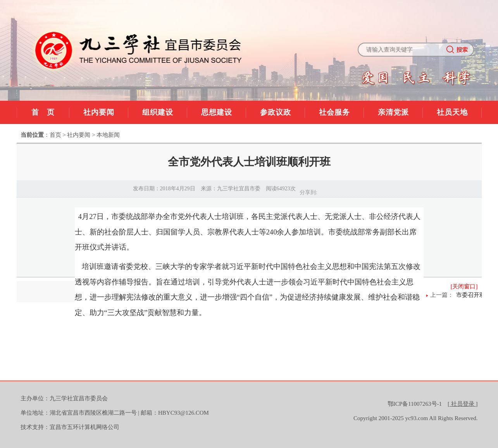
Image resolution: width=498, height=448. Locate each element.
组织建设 (158, 112)
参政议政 (276, 112)
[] (463, 404)
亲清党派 (393, 112)
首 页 (43, 112)
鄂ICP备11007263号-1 (415, 404)
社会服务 (334, 112)
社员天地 (452, 112)
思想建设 (217, 112)
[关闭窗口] (464, 286)
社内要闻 (99, 112)
